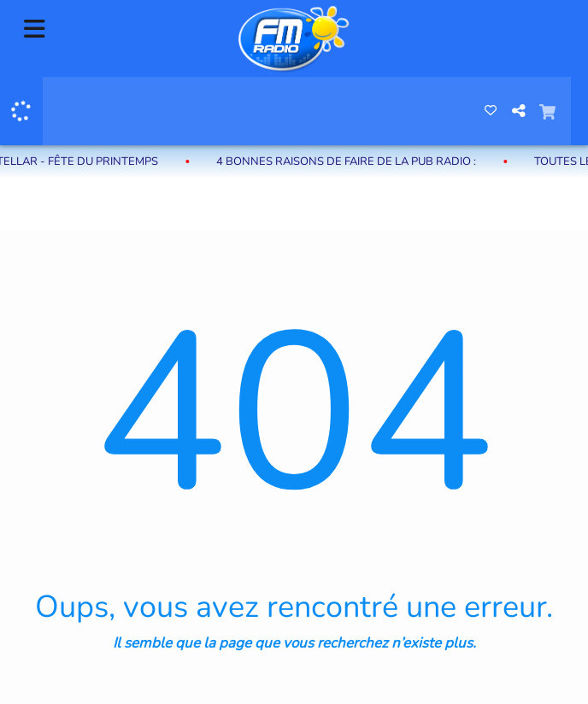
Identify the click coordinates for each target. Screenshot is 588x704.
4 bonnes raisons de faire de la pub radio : (358, 161)
